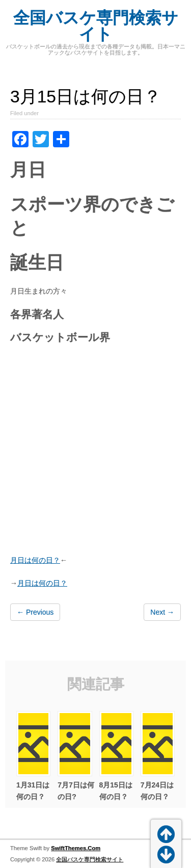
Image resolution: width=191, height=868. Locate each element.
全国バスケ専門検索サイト (96, 26)
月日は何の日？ (35, 560)
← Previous (35, 612)
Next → (162, 612)
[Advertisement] (95, 451)
